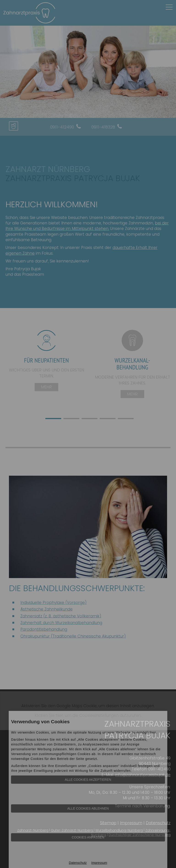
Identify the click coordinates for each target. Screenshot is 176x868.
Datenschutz (78, 863)
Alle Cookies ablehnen (88, 808)
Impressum (99, 863)
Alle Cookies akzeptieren (88, 780)
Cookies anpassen (88, 837)
